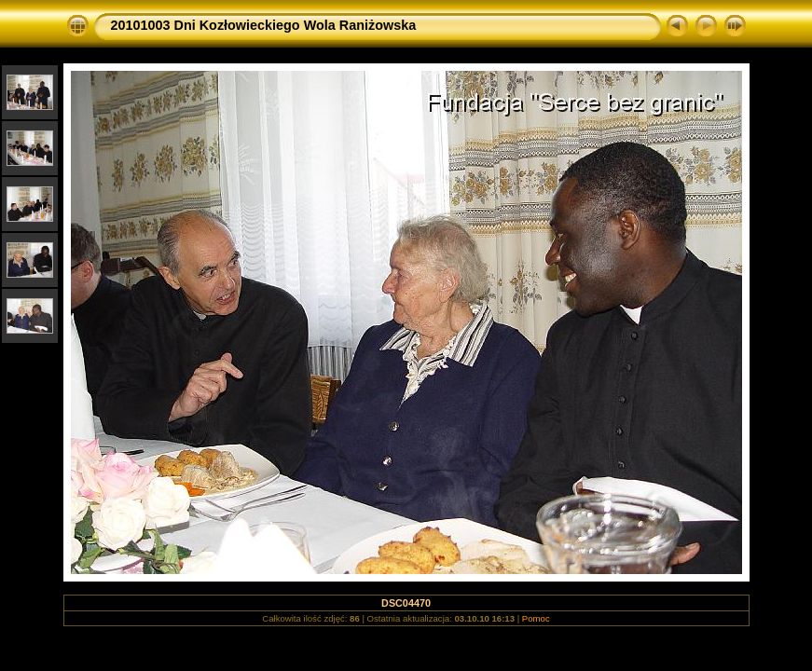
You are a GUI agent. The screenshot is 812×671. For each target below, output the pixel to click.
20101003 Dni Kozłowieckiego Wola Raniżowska (264, 25)
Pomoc (536, 618)
